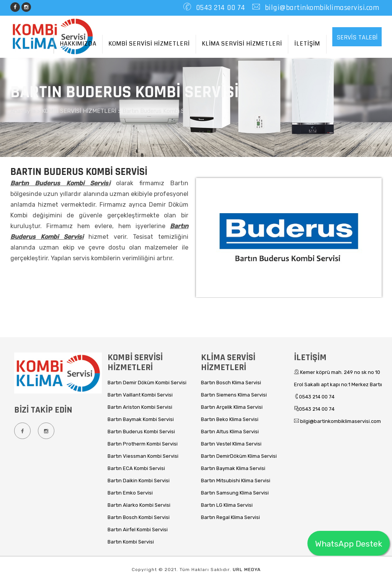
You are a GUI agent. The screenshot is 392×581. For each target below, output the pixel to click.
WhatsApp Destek (349, 544)
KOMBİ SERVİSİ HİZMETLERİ (149, 44)
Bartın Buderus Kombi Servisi (160, 111)
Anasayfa (24, 111)
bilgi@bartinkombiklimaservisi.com (321, 8)
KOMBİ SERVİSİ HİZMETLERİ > (82, 111)
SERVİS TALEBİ (357, 37)
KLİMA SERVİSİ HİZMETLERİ (242, 44)
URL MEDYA (247, 570)
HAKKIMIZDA (78, 44)
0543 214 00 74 (220, 8)
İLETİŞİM (307, 44)
